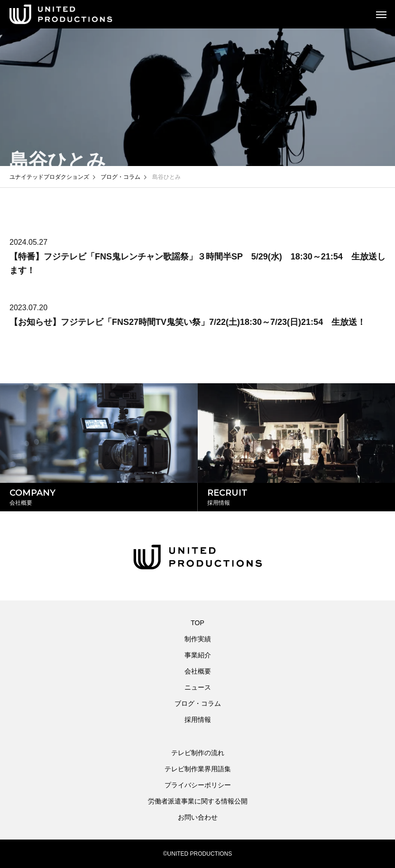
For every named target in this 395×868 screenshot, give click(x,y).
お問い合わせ (198, 817)
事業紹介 (198, 655)
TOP (197, 623)
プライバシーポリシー (198, 785)
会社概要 (198, 671)
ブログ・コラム (198, 703)
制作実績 (198, 639)
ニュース (198, 687)
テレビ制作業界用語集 (198, 769)
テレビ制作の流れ (198, 753)
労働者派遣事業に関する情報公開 (198, 801)
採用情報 (198, 720)
